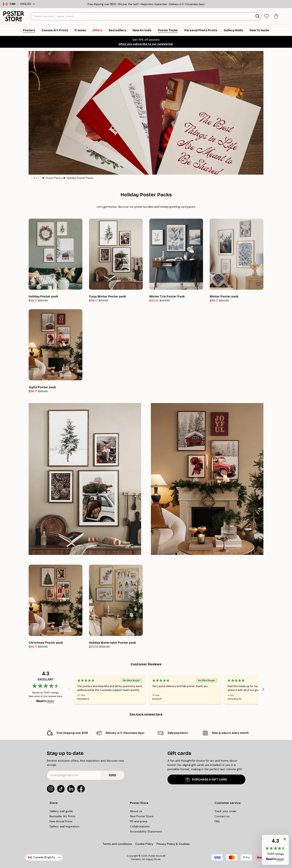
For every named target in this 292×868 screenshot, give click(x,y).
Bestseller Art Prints (62, 816)
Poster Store (155, 856)
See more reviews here (146, 714)
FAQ (217, 821)
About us (136, 811)
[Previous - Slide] (69, 689)
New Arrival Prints (61, 821)
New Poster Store (142, 816)
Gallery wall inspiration (64, 826)
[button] (275, 850)
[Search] (258, 16)
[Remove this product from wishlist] (77, 284)
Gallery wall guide (61, 811)
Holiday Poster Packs (80, 178)
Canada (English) (44, 857)
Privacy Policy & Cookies (173, 844)
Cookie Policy (144, 844)
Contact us (222, 816)
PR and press (139, 821)
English (28, 4)
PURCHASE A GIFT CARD (206, 780)
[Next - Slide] (263, 689)
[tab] (267, 16)
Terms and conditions (117, 844)
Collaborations (140, 826)
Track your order (225, 811)
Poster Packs (54, 178)
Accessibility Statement (146, 831)
